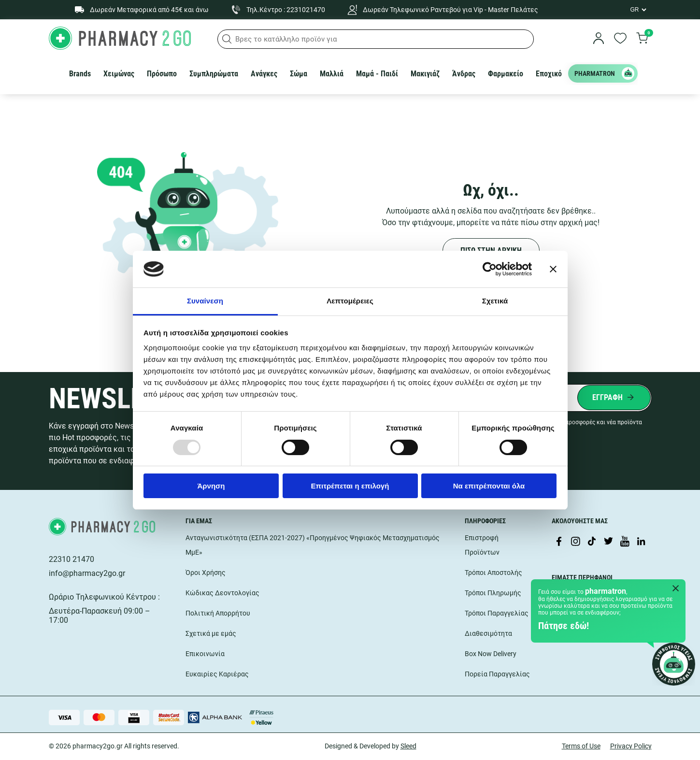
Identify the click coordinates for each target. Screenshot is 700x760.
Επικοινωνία (205, 654)
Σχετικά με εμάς (211, 633)
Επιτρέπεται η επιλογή (350, 486)
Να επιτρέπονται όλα (489, 486)
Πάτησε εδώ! (564, 626)
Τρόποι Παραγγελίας (497, 613)
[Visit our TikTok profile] (592, 542)
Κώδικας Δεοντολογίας (222, 593)
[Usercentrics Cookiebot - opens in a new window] (490, 269)
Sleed (408, 746)
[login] (599, 39)
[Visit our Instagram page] (575, 542)
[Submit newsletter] (614, 398)
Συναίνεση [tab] (205, 301)
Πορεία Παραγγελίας (497, 674)
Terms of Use (581, 746)
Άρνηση (211, 486)
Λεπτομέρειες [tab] (350, 301)
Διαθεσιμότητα (488, 633)
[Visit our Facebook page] (559, 542)
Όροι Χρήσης (206, 573)
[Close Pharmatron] (676, 589)
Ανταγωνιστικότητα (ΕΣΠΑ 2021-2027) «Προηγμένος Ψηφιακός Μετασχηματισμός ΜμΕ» (313, 545)
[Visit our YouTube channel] (625, 542)
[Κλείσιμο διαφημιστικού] (553, 269)
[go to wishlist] (620, 39)
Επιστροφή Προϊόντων (482, 545)
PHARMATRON (604, 73)
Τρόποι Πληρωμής (493, 593)
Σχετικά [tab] (495, 301)
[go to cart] (642, 39)
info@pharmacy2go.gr (87, 573)
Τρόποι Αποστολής (493, 573)
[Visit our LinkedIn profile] (641, 542)
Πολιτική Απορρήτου (218, 613)
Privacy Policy (631, 746)
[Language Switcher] (638, 10)
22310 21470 (71, 559)
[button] (227, 39)
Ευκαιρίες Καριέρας (217, 674)
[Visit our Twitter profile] (608, 542)
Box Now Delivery (491, 654)
